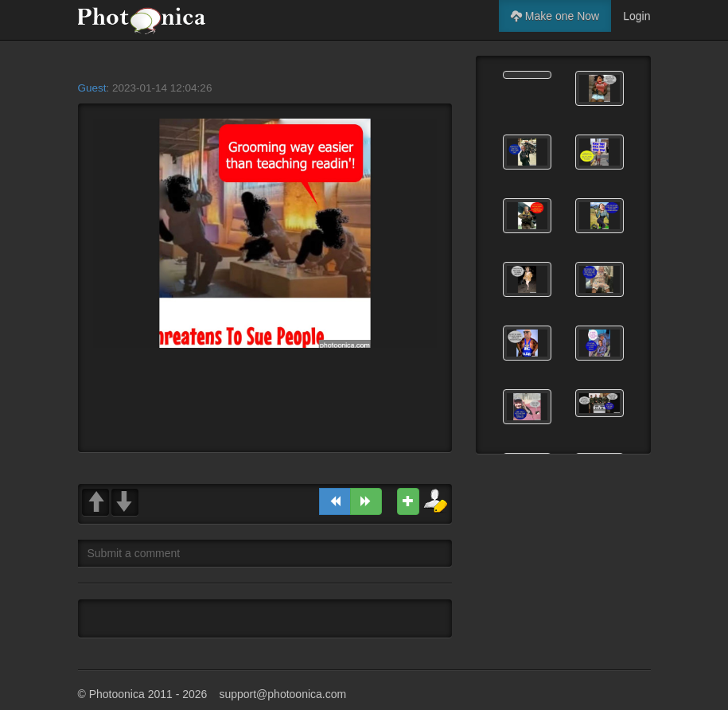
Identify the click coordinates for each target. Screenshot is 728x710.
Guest (92, 88)
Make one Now (555, 16)
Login (637, 16)
